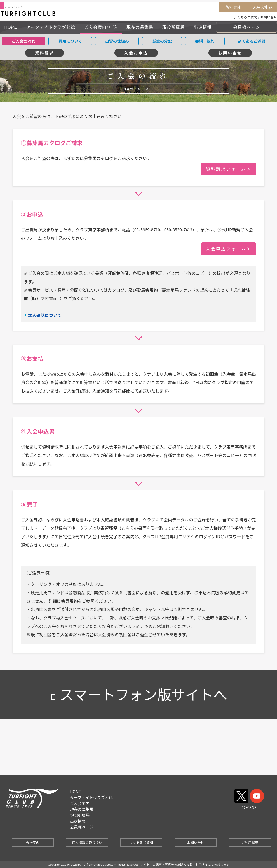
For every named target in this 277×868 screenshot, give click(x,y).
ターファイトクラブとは (51, 27)
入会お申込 (263, 7)
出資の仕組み (117, 41)
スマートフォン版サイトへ (138, 694)
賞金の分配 (162, 41)
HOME (11, 27)
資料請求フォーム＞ (229, 169)
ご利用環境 (250, 842)
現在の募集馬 (140, 27)
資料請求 (234, 7)
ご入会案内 (80, 803)
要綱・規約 (205, 41)
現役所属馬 (173, 27)
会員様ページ (247, 27)
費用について (70, 41)
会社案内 (33, 842)
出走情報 (203, 27)
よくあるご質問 (245, 17)
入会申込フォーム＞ (229, 249)
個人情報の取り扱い (87, 842)
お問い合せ (269, 17)
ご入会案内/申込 (101, 27)
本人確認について (45, 315)
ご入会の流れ (24, 41)
